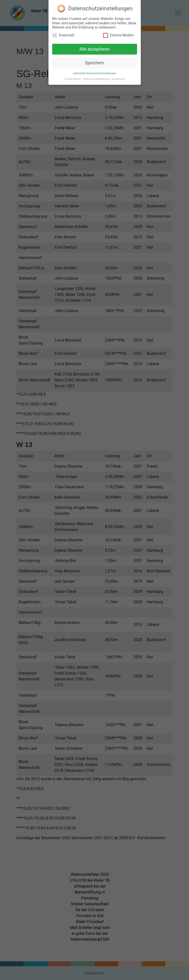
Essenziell (63, 34)
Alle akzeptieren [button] (94, 48)
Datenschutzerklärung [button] (97, 78)
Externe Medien (118, 34)
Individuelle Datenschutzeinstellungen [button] (94, 72)
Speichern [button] (94, 62)
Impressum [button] (118, 78)
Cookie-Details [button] (73, 78)
